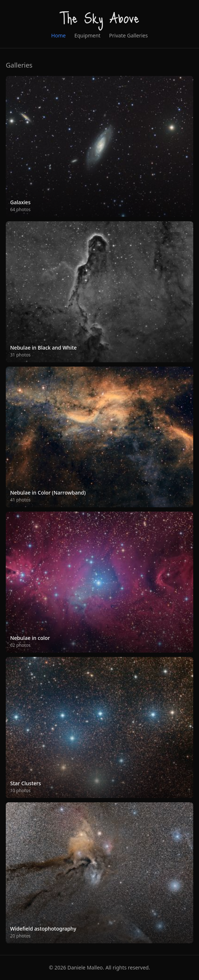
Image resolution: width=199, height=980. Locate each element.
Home (58, 35)
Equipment (87, 35)
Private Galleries (128, 35)
